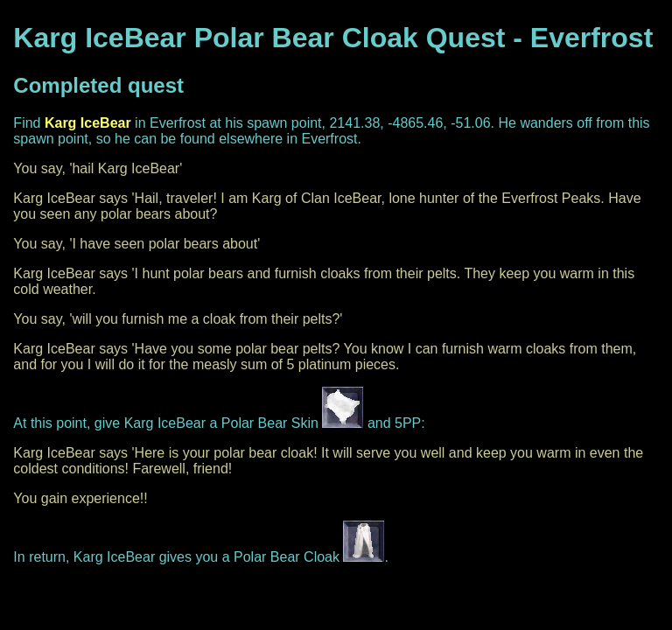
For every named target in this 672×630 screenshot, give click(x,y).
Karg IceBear (88, 123)
